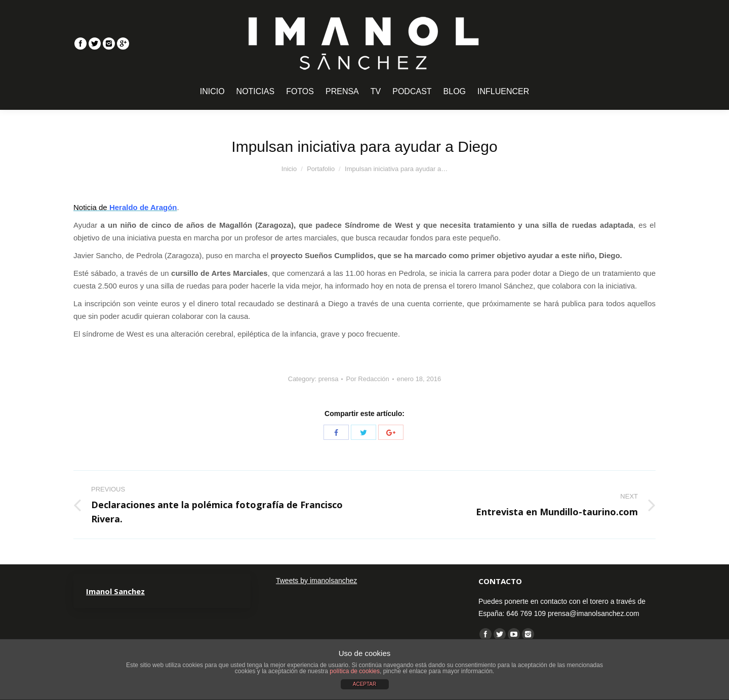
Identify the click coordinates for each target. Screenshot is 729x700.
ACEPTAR (365, 684)
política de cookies (355, 671)
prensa (329, 379)
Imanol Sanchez (115, 591)
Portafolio (321, 169)
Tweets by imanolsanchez (316, 581)
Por (367, 379)
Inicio (289, 169)
